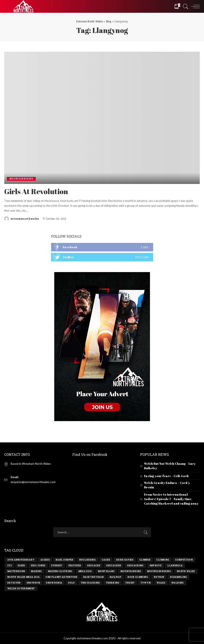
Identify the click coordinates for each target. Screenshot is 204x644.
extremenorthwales (25, 219)
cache (106, 560)
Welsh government (21, 589)
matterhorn (16, 571)
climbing (163, 560)
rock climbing (138, 577)
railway (116, 577)
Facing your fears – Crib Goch (166, 476)
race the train (93, 577)
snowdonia (54, 583)
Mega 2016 (85, 571)
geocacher (114, 566)
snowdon (33, 583)
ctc (10, 566)
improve (155, 566)
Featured (75, 566)
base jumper (65, 560)
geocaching (135, 566)
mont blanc (106, 571)
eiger (21, 566)
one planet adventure (61, 577)
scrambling (178, 577)
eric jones (38, 566)
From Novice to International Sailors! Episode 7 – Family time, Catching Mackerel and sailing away (171, 499)
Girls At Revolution (36, 191)
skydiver (14, 583)
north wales (186, 571)
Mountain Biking (21, 179)
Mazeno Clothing (60, 571)
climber (145, 560)
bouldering (88, 560)
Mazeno (36, 571)
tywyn (146, 583)
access (45, 560)
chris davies (125, 560)
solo (71, 583)
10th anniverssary (21, 560)
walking (177, 583)
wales (161, 583)
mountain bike (131, 571)
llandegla (175, 566)
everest (57, 566)
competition (184, 560)
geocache (94, 566)
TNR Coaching (90, 583)
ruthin (159, 577)
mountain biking (159, 571)
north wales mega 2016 (23, 577)
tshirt (130, 583)
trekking (113, 583)
